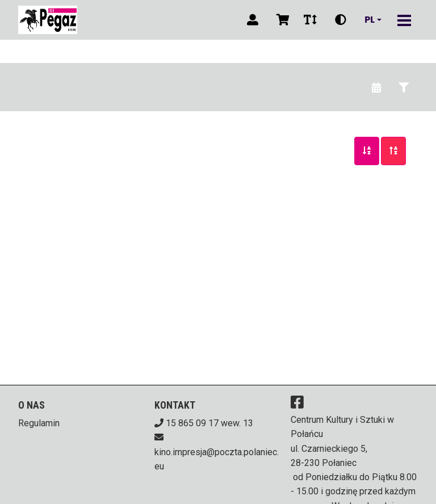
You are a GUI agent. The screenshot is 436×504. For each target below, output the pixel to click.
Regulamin (39, 423)
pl (370, 20)
